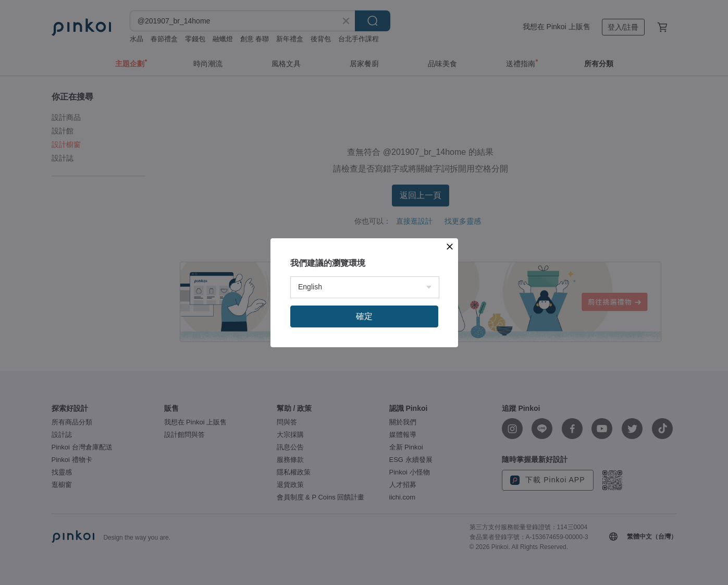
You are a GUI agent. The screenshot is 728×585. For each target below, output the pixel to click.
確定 (364, 316)
